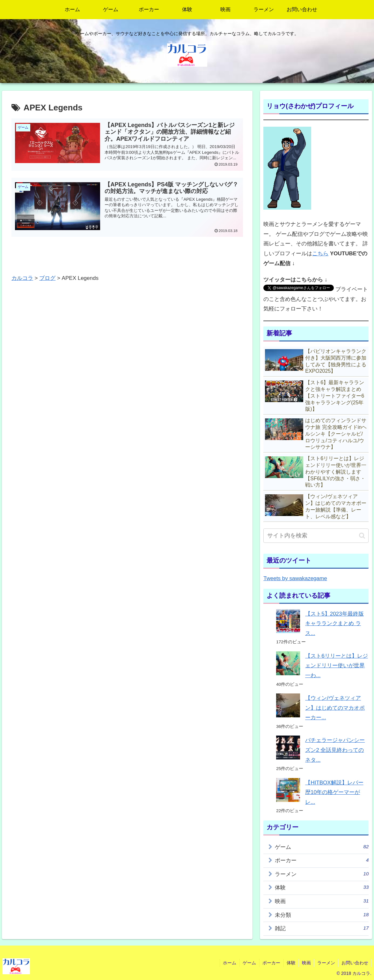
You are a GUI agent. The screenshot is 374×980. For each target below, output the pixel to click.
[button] (362, 536)
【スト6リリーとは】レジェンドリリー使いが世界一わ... (336, 666)
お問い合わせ (355, 963)
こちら (320, 254)
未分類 (322, 915)
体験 (322, 887)
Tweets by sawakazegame (295, 578)
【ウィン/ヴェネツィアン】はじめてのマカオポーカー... (335, 708)
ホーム (227, 963)
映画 (322, 901)
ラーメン (322, 874)
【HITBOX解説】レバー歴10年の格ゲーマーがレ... (334, 792)
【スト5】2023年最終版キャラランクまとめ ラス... (334, 624)
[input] (316, 536)
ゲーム (322, 847)
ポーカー (322, 860)
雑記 (322, 928)
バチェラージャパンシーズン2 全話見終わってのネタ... (335, 750)
